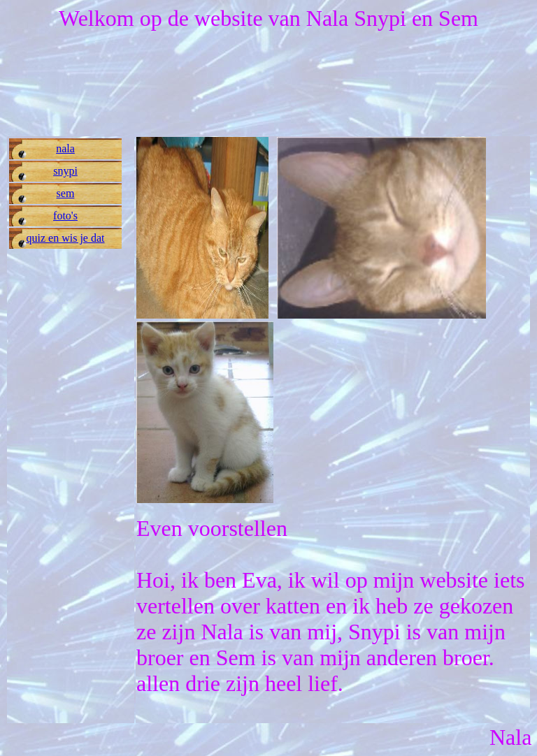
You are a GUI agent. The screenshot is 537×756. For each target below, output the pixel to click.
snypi (65, 171)
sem (66, 193)
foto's (65, 216)
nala (65, 148)
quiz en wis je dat (66, 238)
